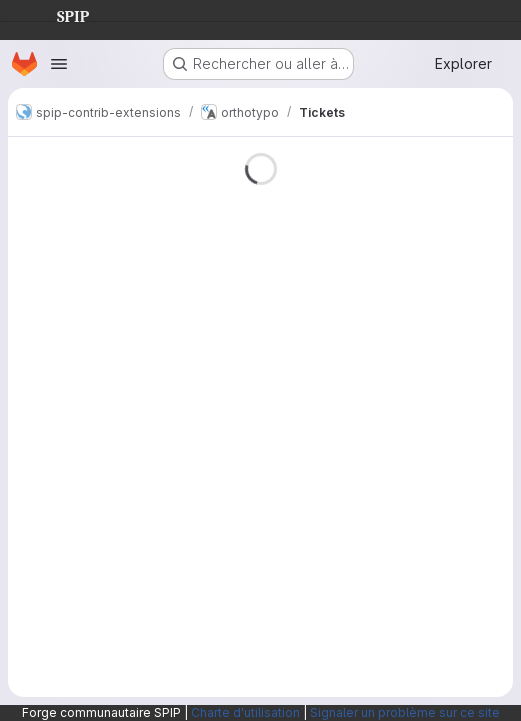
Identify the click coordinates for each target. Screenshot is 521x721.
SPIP (57, 14)
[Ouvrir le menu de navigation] (59, 64)
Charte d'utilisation (245, 712)
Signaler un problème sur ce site (405, 712)
